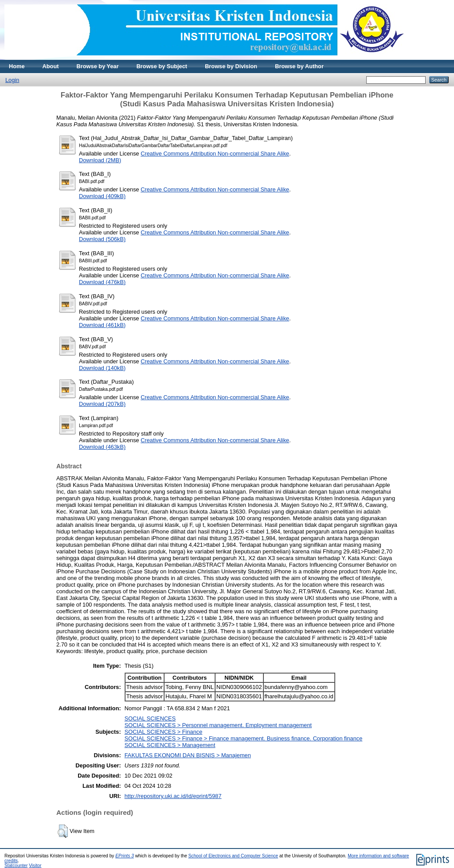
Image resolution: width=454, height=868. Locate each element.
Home (17, 66)
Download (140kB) (102, 368)
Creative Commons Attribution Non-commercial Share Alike (215, 154)
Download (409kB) (102, 196)
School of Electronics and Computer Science (233, 856)
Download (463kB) (102, 447)
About (51, 66)
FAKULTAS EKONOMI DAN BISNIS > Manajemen (188, 755)
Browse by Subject (162, 66)
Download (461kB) (102, 325)
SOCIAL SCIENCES (150, 718)
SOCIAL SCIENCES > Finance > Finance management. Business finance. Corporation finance (244, 738)
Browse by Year (98, 66)
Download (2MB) (100, 160)
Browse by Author (299, 66)
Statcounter (16, 866)
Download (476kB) (102, 282)
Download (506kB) (102, 239)
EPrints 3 (125, 856)
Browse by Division (231, 66)
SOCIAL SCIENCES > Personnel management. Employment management (218, 725)
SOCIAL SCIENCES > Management (170, 745)
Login (12, 80)
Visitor (35, 866)
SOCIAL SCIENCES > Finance (164, 732)
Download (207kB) (102, 404)
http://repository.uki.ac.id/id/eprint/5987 (173, 796)
